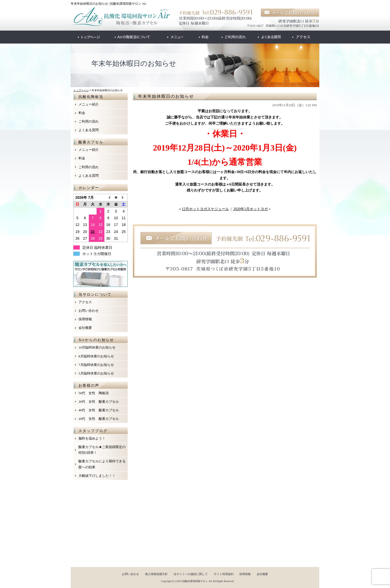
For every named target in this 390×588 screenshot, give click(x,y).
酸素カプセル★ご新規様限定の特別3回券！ (102, 450)
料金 (82, 113)
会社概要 (85, 328)
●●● (89, 37)
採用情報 (85, 319)
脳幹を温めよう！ (92, 438)
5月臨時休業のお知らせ (96, 373)
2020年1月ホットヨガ (251, 209)
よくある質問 (89, 130)
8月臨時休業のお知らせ (96, 356)
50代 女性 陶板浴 (94, 393)
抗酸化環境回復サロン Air (197, 581)
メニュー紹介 (89, 104)
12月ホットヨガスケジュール (205, 209)
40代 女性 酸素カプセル (99, 410)
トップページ (81, 90)
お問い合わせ (89, 311)
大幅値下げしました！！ (97, 476)
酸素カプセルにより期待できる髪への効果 (102, 464)
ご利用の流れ (89, 121)
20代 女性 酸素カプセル (99, 402)
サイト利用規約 (224, 574)
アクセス (85, 302)
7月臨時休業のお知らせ (96, 365)
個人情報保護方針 (156, 574)
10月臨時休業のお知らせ (97, 347)
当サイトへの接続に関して (191, 574)
